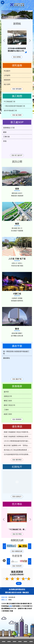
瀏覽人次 (4, 600)
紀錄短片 (17, 467)
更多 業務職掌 (17, 419)
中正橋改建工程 (10, 102)
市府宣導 (17, 556)
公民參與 (7, 75)
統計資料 (7, 84)
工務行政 (6, 137)
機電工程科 (8, 401)
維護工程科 (8, 414)
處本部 (6, 392)
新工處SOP (17, 122)
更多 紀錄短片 (17, 496)
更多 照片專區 (17, 534)
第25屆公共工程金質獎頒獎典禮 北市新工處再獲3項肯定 (18, 450)
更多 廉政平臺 (17, 379)
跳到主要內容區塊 (1, 1)
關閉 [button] (3, 3)
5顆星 (29, 579)
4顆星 (23, 579)
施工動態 (17, 96)
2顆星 (12, 579)
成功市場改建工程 (10, 110)
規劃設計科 (8, 396)
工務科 (6, 410)
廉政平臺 (17, 346)
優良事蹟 (17, 427)
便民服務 (17, 65)
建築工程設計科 (10, 405)
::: (1, 588)
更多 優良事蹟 (17, 460)
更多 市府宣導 (17, 566)
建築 (5, 132)
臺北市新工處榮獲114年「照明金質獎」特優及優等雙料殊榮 (18, 445)
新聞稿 (17, 24)
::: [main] (3, 12)
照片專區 (17, 504)
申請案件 (7, 71)
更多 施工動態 (17, 115)
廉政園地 (6, 358)
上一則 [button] (3, 15)
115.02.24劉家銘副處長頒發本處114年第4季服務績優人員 (18, 441)
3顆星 (18, 579)
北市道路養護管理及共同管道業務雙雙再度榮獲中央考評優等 (18, 454)
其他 (5, 141)
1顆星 (7, 579)
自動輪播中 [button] (4, 561)
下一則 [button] (31, 15)
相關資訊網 (17, 540)
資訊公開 (17, 162)
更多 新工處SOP (17, 155)
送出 (14, 583)
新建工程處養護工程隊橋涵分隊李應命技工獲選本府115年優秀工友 (18, 437)
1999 (10, 606)
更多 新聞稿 (17, 57)
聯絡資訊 (26, 593)
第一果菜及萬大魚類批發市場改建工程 (16, 353)
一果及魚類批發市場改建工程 (14, 106)
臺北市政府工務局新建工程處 (17, 5)
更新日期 (4, 597)
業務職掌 (17, 386)
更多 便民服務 (17, 89)
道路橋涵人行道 (9, 128)
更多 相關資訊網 (17, 551)
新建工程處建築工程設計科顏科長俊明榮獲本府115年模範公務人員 (18, 432)
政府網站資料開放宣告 (17, 589)
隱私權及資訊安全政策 (13, 593)
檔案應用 (7, 80)
